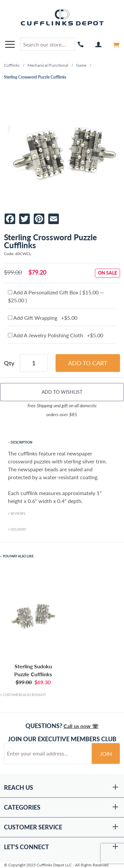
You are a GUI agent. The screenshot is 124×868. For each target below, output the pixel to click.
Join (106, 754)
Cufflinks (12, 65)
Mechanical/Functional (48, 65)
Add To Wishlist (62, 392)
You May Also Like (18, 556)
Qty (9, 363)
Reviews (18, 514)
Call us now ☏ (81, 726)
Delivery (18, 529)
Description (21, 442)
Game (81, 65)
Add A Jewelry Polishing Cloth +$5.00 (56, 335)
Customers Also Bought (24, 695)
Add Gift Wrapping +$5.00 (43, 318)
